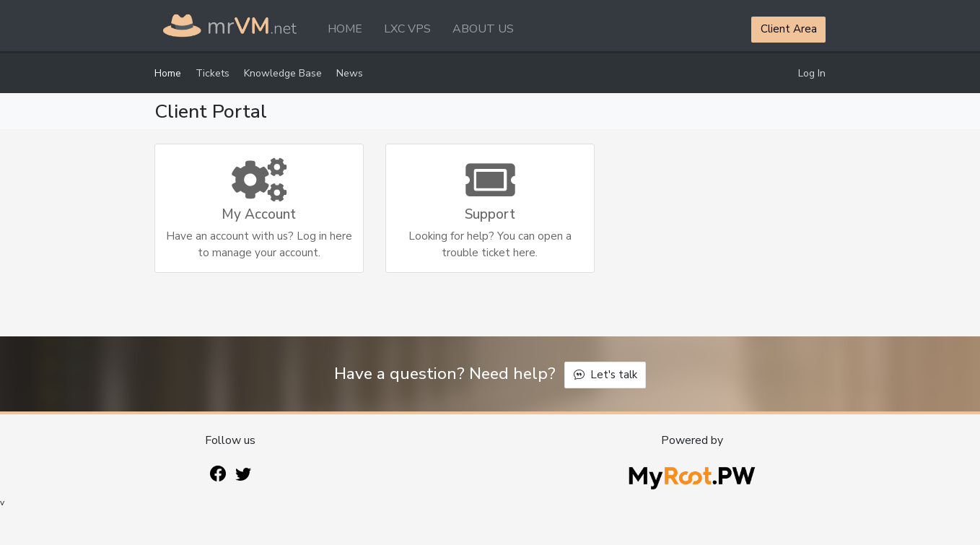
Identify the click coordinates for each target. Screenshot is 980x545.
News (350, 73)
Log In (812, 73)
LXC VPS (407, 29)
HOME (345, 29)
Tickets (213, 73)
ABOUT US (483, 29)
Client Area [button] (789, 29)
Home (168, 73)
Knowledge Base (283, 73)
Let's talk (605, 375)
